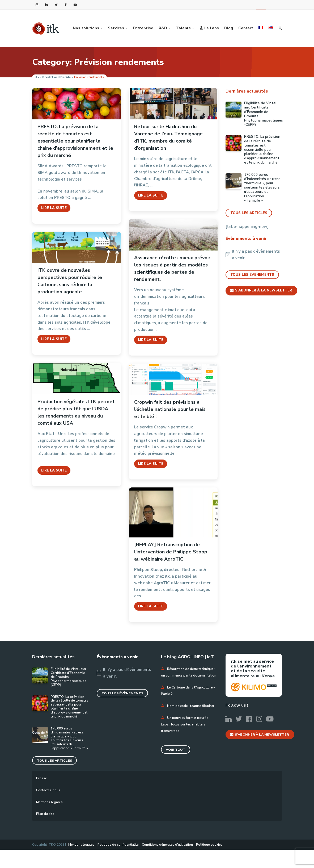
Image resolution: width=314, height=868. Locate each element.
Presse (42, 796)
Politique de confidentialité (118, 863)
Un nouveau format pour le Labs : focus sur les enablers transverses (186, 737)
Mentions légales (51, 820)
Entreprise (143, 28)
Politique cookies (209, 863)
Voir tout (176, 763)
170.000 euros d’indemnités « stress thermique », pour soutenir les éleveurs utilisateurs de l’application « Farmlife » (262, 188)
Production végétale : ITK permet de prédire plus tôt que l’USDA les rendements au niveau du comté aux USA (76, 412)
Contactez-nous (50, 808)
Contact (246, 28)
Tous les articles (249, 213)
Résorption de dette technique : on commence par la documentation (187, 675)
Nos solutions (86, 28)
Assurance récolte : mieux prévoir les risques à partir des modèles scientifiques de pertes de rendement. (172, 268)
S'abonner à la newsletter (262, 291)
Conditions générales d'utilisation (167, 863)
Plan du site (46, 832)
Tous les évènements (252, 275)
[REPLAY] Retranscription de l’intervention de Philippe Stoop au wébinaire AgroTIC (171, 552)
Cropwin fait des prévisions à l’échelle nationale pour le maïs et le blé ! (170, 409)
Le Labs (209, 28)
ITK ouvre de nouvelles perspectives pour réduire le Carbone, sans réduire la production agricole (70, 281)
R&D (163, 28)
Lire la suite (54, 208)
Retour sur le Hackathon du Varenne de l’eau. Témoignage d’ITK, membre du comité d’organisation (168, 137)
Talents (183, 28)
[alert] (254, 255)
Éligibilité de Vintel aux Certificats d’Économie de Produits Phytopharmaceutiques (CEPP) (264, 114)
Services (116, 28)
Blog (229, 28)
